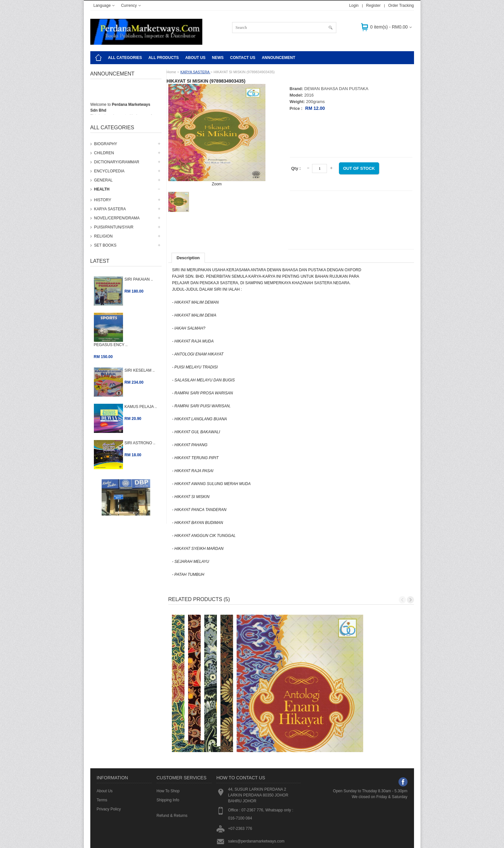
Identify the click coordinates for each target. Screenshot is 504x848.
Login (354, 6)
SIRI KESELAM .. (140, 370)
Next (410, 600)
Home (171, 72)
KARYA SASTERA (110, 209)
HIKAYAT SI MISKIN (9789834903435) (244, 72)
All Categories (125, 58)
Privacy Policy (109, 772)
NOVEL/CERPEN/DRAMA (117, 218)
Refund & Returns (172, 779)
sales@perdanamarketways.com (256, 804)
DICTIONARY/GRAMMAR (117, 162)
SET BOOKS (105, 245)
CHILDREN (104, 153)
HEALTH (102, 189)
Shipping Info (168, 763)
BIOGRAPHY (106, 144)
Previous (402, 600)
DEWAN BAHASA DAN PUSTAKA (336, 89)
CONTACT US (243, 58)
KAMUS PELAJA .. (141, 407)
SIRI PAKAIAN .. (139, 279)
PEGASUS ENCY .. (111, 345)
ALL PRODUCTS (163, 58)
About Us (195, 58)
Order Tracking (401, 6)
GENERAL (103, 180)
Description (188, 258)
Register (373, 6)
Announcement (279, 58)
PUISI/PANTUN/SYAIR (114, 227)
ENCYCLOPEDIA (109, 171)
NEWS (218, 58)
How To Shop (168, 754)
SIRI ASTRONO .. (140, 443)
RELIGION (103, 236)
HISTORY (103, 200)
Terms (102, 763)
